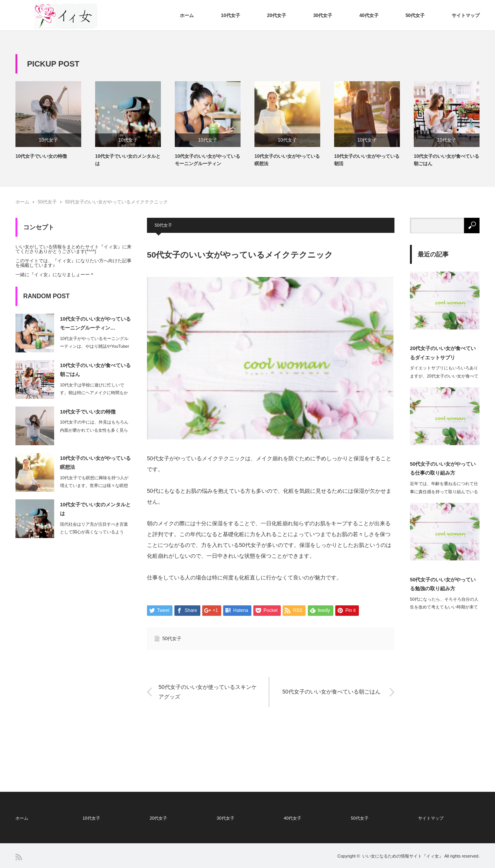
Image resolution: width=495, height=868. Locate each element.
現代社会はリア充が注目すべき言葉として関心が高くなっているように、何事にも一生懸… (94, 532)
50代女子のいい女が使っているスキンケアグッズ (208, 692)
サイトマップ (466, 15)
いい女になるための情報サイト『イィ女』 (403, 856)
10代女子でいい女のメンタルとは (128, 160)
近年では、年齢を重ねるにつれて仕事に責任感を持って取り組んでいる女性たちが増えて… (444, 492)
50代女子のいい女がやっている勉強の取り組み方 (443, 584)
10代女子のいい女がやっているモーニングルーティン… (95, 323)
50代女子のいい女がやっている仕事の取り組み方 (443, 468)
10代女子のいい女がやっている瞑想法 (287, 160)
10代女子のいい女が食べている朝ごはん (446, 160)
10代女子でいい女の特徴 (41, 156)
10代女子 (230, 15)
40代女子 (369, 15)
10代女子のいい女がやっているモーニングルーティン (207, 160)
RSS (19, 857)
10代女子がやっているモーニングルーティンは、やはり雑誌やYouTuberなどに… (95, 347)
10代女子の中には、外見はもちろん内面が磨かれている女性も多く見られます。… (94, 430)
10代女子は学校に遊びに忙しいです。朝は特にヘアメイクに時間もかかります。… (94, 393)
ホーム (187, 15)
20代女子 (277, 15)
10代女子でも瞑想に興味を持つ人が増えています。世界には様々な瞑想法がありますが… (94, 486)
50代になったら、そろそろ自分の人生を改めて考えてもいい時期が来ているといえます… (444, 607)
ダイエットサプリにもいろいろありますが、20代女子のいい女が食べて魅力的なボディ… (444, 376)
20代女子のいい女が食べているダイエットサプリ (443, 353)
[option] (55, 121)
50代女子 (415, 15)
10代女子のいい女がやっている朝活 (367, 160)
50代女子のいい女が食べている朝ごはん (331, 692)
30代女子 (323, 15)
